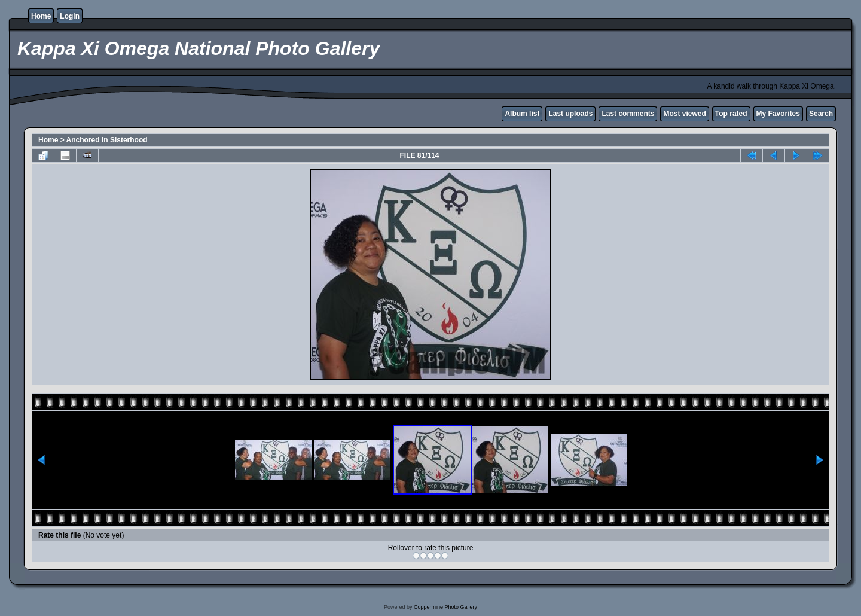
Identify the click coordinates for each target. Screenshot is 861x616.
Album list (522, 114)
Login (70, 16)
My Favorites (778, 114)
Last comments (628, 114)
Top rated (731, 114)
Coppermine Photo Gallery (445, 607)
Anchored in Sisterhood (107, 140)
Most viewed (684, 114)
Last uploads (570, 114)
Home (41, 16)
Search (821, 114)
